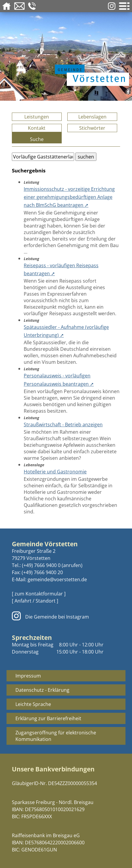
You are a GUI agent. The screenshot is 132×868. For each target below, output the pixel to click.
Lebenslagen (92, 117)
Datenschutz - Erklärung (42, 690)
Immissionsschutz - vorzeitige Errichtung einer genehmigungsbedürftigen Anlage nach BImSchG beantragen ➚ (69, 197)
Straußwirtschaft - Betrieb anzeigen (63, 425)
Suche (37, 139)
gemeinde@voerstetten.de (57, 579)
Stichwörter (92, 128)
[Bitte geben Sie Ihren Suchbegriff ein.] (43, 157)
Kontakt (37, 128)
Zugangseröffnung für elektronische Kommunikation (56, 736)
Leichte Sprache (33, 704)
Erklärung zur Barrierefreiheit (48, 718)
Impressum (28, 676)
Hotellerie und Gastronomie (55, 472)
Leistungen (37, 117)
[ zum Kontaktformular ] (39, 594)
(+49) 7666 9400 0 (41, 565)
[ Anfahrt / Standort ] (35, 601)
